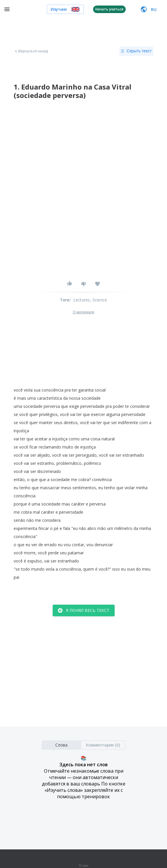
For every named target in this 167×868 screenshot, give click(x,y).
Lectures (82, 300)
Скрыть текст (136, 51)
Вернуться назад (31, 51)
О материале (83, 312)
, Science (98, 300)
